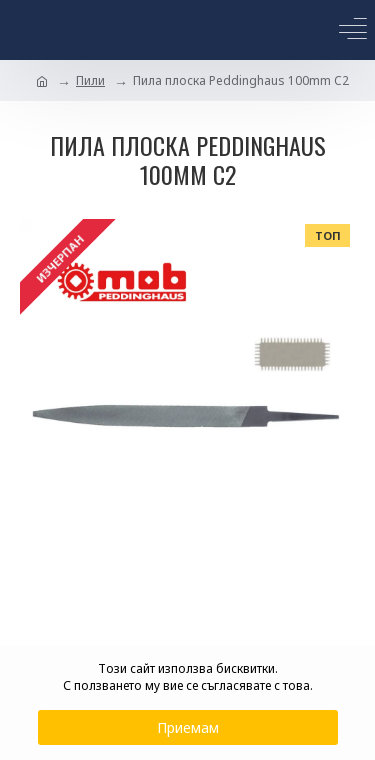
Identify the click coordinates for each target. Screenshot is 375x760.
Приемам (188, 727)
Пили (90, 80)
